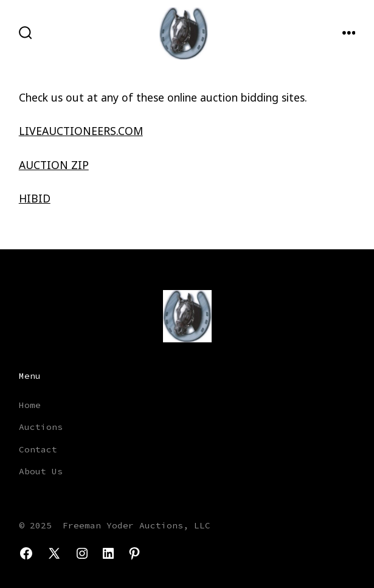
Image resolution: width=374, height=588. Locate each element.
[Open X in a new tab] (54, 553)
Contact (38, 449)
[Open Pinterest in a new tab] (134, 553)
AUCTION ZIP (54, 165)
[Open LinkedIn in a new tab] (108, 553)
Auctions (41, 427)
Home (30, 405)
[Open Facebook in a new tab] (26, 553)
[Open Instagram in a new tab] (82, 553)
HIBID (35, 198)
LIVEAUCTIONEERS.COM (81, 131)
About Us (41, 471)
